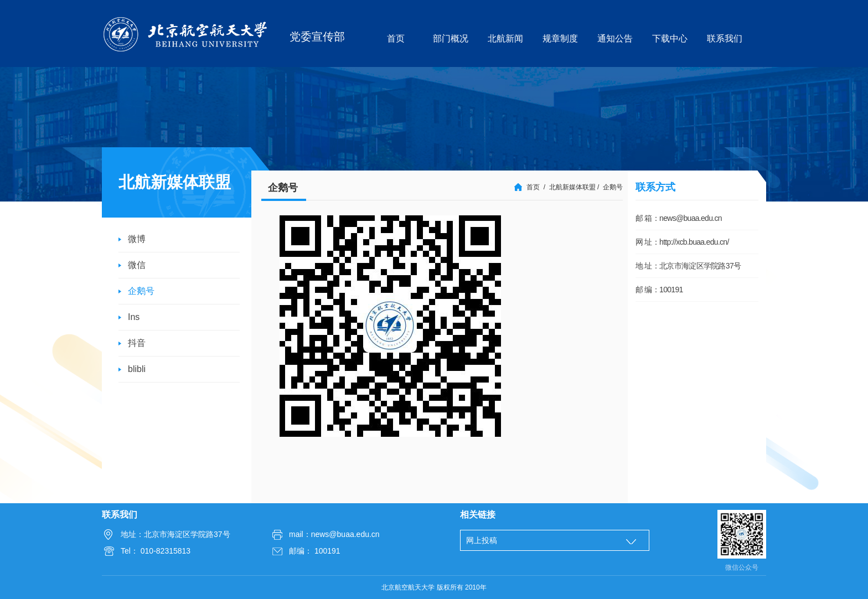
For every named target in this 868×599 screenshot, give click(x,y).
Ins (134, 317)
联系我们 (725, 38)
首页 (396, 38)
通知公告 (615, 38)
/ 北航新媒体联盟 (570, 187)
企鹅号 (141, 291)
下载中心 (670, 38)
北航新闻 (505, 38)
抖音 (137, 343)
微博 (137, 239)
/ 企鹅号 (610, 187)
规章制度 (560, 38)
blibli (137, 369)
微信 (137, 265)
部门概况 (451, 38)
